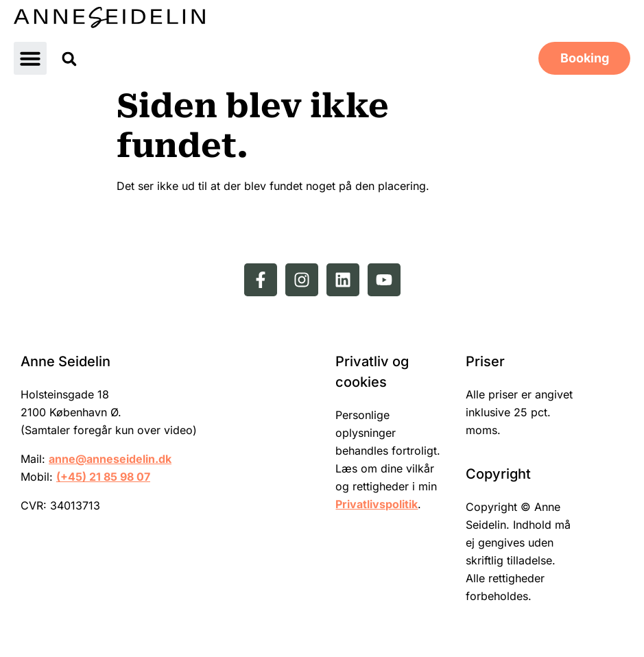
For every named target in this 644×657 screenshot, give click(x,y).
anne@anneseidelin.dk (110, 459)
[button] (30, 58)
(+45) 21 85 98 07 (103, 477)
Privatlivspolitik (377, 504)
